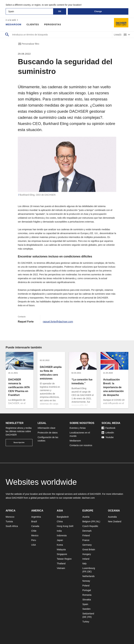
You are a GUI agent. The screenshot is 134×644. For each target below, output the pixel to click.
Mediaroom (14, 24)
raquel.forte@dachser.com (58, 322)
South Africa (12, 526)
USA (33, 545)
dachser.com (88, 498)
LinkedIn (108, 433)
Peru (34, 540)
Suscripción (19, 443)
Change (98, 11)
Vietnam (61, 568)
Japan (60, 540)
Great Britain (89, 549)
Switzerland (88, 614)
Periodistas (53, 24)
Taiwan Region (64, 559)
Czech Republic (90, 526)
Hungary (87, 554)
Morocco (10, 517)
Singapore (62, 554)
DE (89, 572)
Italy (84, 563)
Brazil (34, 521)
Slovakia (87, 600)
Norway (86, 581)
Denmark (87, 531)
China (60, 521)
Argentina (36, 517)
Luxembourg (89, 568)
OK (60, 11)
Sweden (86, 609)
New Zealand (115, 521)
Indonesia (62, 535)
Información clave (46, 428)
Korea (60, 545)
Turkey (86, 622)
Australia (112, 517)
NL (98, 521)
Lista (118, 35)
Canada (35, 526)
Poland (86, 586)
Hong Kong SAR (65, 526)
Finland (86, 535)
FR (93, 521)
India (59, 531)
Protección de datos (48, 433)
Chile (34, 531)
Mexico (35, 535)
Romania (87, 595)
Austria (86, 517)
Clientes (33, 24)
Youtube (108, 437)
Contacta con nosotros (81, 445)
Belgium (86, 521)
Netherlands (88, 576)
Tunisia (9, 521)
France (86, 540)
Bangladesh (63, 517)
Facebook (108, 428)
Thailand (61, 563)
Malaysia (61, 549)
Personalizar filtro (28, 44)
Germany (87, 545)
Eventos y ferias (78, 428)
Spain (85, 604)
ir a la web (12, 20)
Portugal (87, 590)
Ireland (86, 559)
